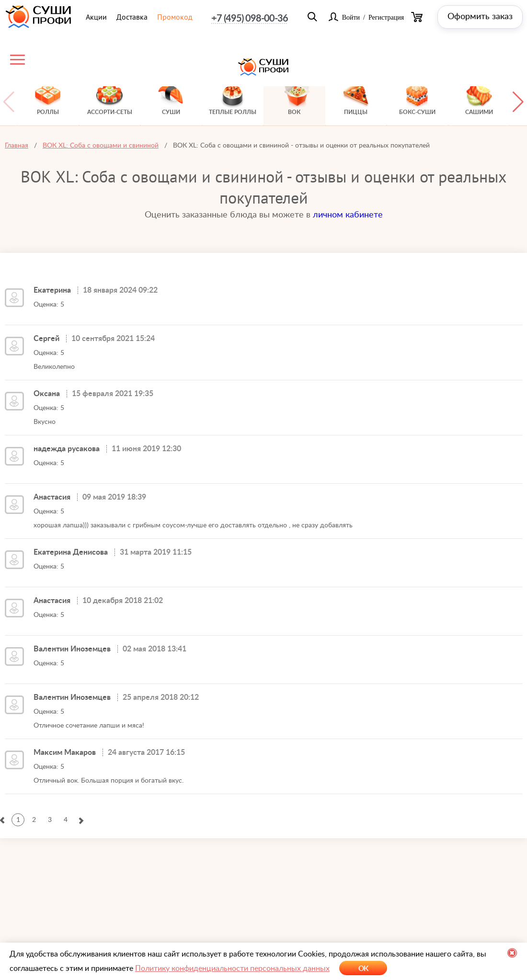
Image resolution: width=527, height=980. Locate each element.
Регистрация (386, 17)
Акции (96, 17)
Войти (351, 17)
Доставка (132, 17)
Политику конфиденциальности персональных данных (232, 969)
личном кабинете (348, 215)
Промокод (175, 17)
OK (363, 969)
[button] (518, 102)
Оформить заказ (480, 17)
